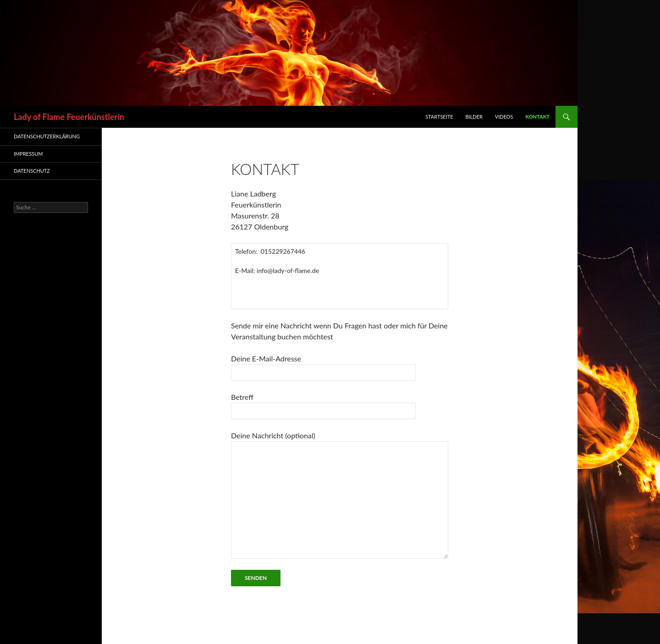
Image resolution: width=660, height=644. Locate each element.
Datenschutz (32, 171)
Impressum (28, 154)
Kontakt (537, 117)
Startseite (439, 117)
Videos (504, 117)
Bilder (474, 117)
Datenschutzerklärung (47, 136)
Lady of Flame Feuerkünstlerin (69, 117)
